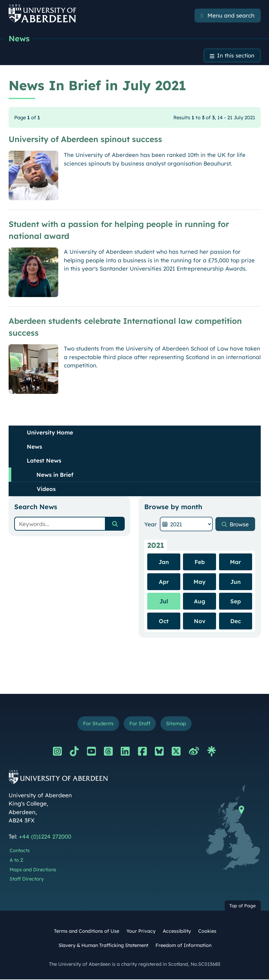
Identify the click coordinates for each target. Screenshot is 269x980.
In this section (235, 56)
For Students (97, 724)
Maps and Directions (33, 870)
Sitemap (177, 724)
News (19, 39)
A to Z (16, 861)
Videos (46, 490)
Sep (236, 602)
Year (151, 525)
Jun (235, 582)
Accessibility (177, 932)
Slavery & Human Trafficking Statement (103, 946)
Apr (164, 582)
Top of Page (243, 906)
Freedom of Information (183, 946)
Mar (235, 562)
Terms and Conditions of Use (87, 932)
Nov (200, 621)
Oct (164, 621)
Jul (164, 602)
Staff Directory (27, 880)
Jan (164, 562)
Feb (200, 562)
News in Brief (55, 475)
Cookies (207, 932)
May (200, 582)
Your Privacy (141, 932)
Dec (236, 621)
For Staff (140, 724)
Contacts (20, 851)
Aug (200, 602)
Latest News (44, 461)
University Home (50, 433)
